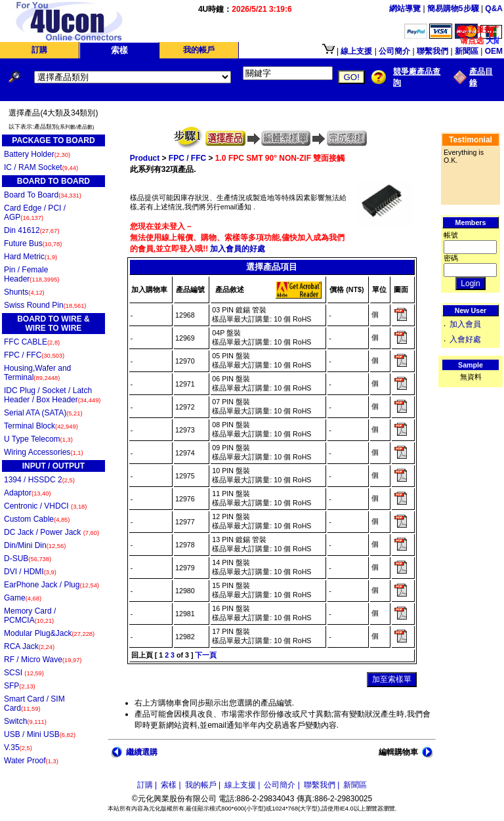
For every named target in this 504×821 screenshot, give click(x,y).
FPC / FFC (34, 355)
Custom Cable (37, 519)
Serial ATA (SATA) (43, 413)
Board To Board (43, 195)
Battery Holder (37, 154)
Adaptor (28, 493)
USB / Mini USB (40, 734)
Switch (25, 721)
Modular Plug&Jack (49, 633)
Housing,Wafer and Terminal (37, 373)
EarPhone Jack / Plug (52, 585)
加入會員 (465, 324)
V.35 (18, 747)
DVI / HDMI (30, 572)
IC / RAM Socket (41, 167)
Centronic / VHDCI (45, 506)
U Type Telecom (38, 439)
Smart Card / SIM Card (34, 704)
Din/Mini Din (35, 545)
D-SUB (28, 558)
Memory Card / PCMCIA (30, 616)
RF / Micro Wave (43, 660)
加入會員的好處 (237, 249)
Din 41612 (31, 230)
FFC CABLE (32, 342)
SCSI (24, 673)
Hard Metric (31, 257)
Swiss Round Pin (45, 305)
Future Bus (33, 243)
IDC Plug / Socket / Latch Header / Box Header (52, 395)
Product (145, 158)
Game (23, 598)
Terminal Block (41, 426)
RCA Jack (29, 646)
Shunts (24, 292)
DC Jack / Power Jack (52, 532)
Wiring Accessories (44, 452)
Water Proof (31, 761)
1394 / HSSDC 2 (39, 480)
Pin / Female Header (31, 274)
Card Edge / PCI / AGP (35, 213)
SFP (20, 686)
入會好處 (465, 339)
